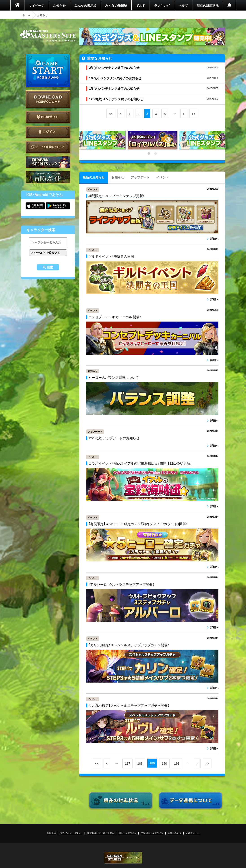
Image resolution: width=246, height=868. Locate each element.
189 (152, 763)
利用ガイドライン (128, 833)
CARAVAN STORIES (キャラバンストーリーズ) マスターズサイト (48, 36)
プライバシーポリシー (72, 833)
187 (127, 763)
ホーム (26, 15)
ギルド (141, 5)
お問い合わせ (175, 833)
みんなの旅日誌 (116, 5)
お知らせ (59, 5)
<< (111, 114)
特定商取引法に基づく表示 (101, 833)
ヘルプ (183, 5)
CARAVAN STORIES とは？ (48, 162)
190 (164, 763)
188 (140, 763)
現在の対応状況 (208, 5)
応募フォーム (193, 833)
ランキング (162, 5)
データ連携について (48, 147)
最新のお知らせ (94, 177)
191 (177, 763)
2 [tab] (156, 154)
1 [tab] (149, 154)
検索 (50, 267)
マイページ (37, 5)
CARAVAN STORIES (123, 858)
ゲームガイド (48, 177)
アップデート (140, 177)
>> (194, 114)
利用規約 (51, 833)
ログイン (48, 132)
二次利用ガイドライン (152, 833)
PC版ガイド (48, 117)
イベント (163, 177)
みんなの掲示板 (85, 5)
